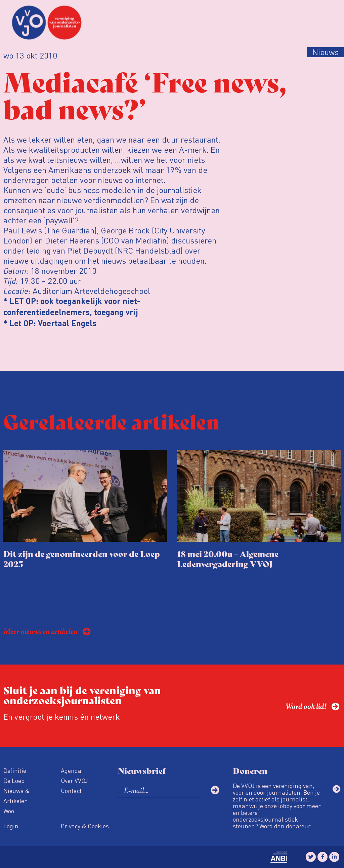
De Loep (14, 780)
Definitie (15, 770)
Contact (71, 790)
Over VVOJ (74, 780)
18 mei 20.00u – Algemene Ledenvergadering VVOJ (228, 558)
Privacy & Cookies (85, 826)
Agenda (71, 770)
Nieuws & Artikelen (16, 796)
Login (11, 826)
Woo (9, 811)
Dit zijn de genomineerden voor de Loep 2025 (82, 558)
